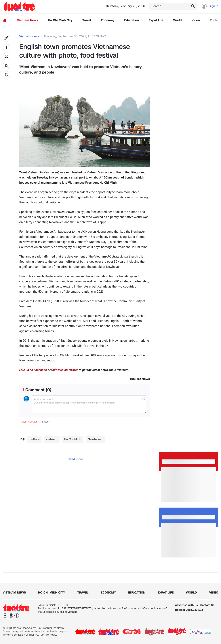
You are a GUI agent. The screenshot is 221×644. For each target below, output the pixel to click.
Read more (76, 459)
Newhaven (95, 439)
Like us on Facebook (33, 370)
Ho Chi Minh (73, 439)
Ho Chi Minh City (60, 20)
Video (196, 20)
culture (35, 439)
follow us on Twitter (65, 370)
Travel (87, 20)
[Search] (173, 6)
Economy (108, 20)
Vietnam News (27, 20)
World (177, 20)
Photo (214, 20)
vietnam (52, 439)
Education (132, 20)
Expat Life (156, 20)
